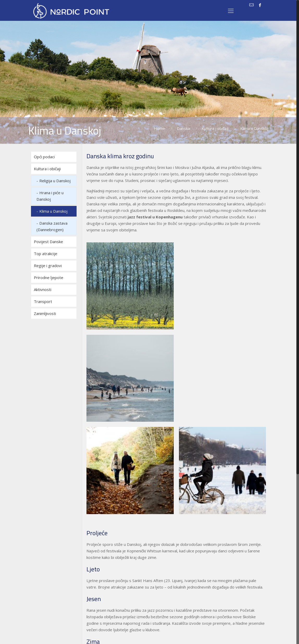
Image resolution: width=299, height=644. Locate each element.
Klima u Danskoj (53, 211)
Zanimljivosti (45, 313)
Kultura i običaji (215, 128)
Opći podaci (44, 157)
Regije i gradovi (48, 266)
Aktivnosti (43, 289)
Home (160, 128)
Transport (43, 301)
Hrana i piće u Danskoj (50, 196)
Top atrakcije (46, 254)
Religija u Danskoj (55, 181)
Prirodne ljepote (49, 277)
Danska (183, 128)
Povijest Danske (48, 242)
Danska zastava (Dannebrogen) (52, 226)
